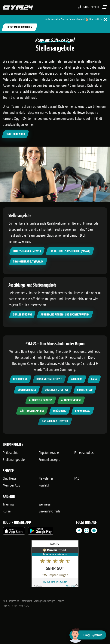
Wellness (45, 504)
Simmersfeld (85, 390)
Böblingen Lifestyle (57, 390)
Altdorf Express (71, 400)
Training (8, 504)
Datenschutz (26, 601)
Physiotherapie (49, 453)
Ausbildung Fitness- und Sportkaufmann (65, 314)
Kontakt (44, 485)
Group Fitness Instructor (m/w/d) (70, 251)
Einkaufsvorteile (50, 511)
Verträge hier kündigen (44, 601)
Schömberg (60, 411)
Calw (94, 379)
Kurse (7, 511)
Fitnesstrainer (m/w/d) (27, 251)
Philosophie (11, 453)
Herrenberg (20, 379)
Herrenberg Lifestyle (49, 379)
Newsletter (46, 478)
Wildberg (77, 379)
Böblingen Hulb (27, 390)
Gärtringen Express (32, 411)
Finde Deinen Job (15, 134)
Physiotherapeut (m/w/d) (28, 261)
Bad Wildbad (83, 411)
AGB (5, 601)
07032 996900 (89, 7)
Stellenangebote (14, 459)
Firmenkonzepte (49, 459)
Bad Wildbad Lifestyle (55, 421)
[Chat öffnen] (88, 635)
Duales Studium (22, 314)
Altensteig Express (41, 400)
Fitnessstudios (84, 453)
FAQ (77, 478)
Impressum (14, 601)
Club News (10, 478)
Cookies (60, 601)
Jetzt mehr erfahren (20, 27)
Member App (11, 485)
